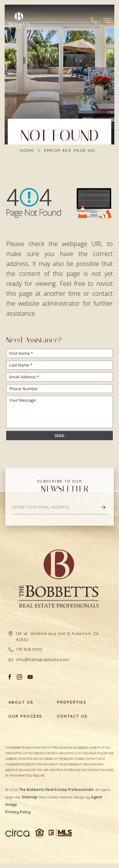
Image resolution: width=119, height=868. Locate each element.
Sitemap (30, 797)
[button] (107, 20)
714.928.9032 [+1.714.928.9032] (29, 649)
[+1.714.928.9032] (94, 20)
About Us (21, 702)
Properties (72, 702)
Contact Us (72, 716)
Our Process (25, 716)
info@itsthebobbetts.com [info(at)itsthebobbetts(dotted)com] (42, 660)
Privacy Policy (18, 812)
